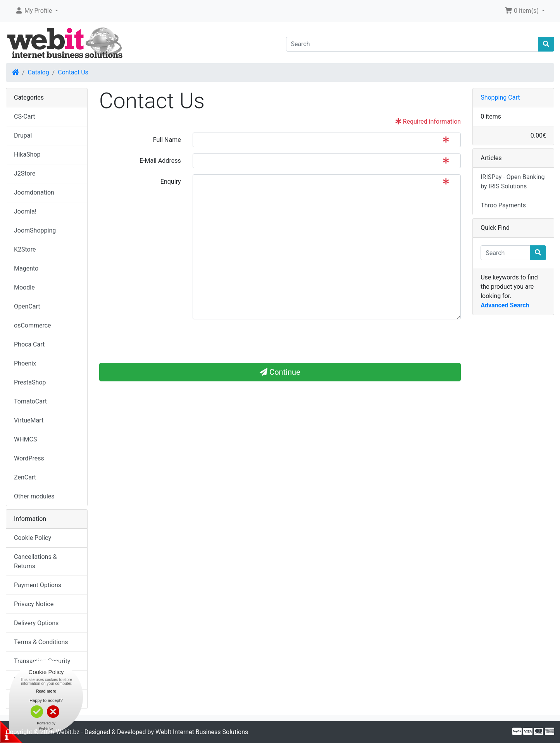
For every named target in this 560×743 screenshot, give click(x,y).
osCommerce (33, 325)
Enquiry (171, 182)
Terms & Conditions (41, 642)
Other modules (34, 496)
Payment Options (38, 585)
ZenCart (25, 477)
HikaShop (27, 154)
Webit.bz (68, 732)
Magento (26, 268)
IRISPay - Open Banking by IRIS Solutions (513, 182)
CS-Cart (25, 116)
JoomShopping (35, 230)
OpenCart (27, 306)
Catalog (39, 72)
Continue (280, 372)
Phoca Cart (29, 344)
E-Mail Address (160, 161)
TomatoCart (30, 401)
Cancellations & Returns (35, 561)
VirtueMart (29, 420)
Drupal (23, 135)
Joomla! (25, 211)
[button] (37, 11)
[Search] (412, 44)
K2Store (25, 249)
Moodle (24, 287)
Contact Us (73, 72)
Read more (46, 691)
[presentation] (158, 341)
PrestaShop (30, 382)
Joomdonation (34, 192)
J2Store (25, 173)
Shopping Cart (500, 97)
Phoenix (25, 363)
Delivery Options (36, 623)
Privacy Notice (34, 604)
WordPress (29, 458)
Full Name (167, 140)
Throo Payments (503, 205)
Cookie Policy (33, 538)
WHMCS (26, 439)
